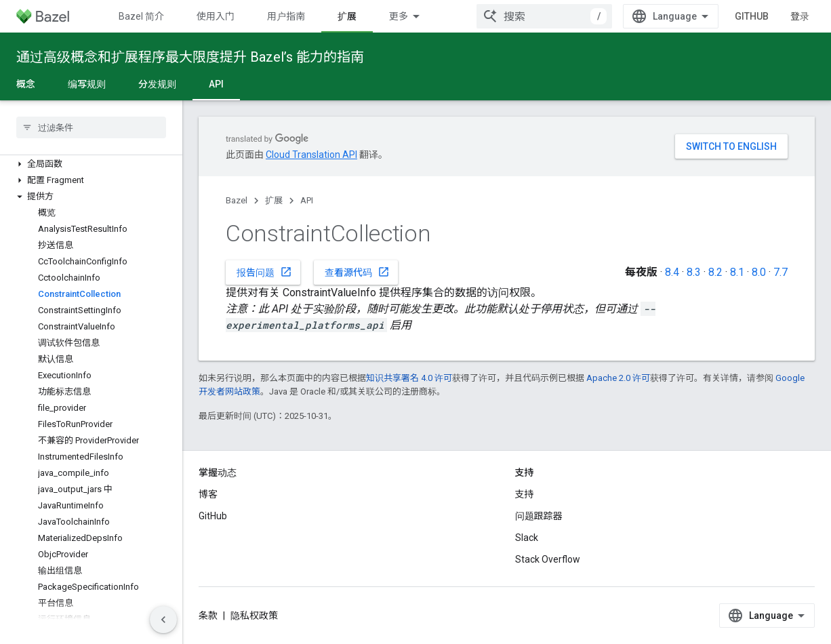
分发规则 (157, 84)
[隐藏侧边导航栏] (163, 620)
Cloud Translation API (311, 155)
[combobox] (544, 16)
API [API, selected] (216, 84)
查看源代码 (357, 272)
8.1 (737, 272)
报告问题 (264, 272)
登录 (800, 16)
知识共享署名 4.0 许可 (409, 378)
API (307, 200)
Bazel (237, 200)
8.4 (672, 272)
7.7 (781, 272)
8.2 (715, 272)
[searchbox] (91, 127)
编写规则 (87, 84)
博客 (208, 494)
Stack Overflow (548, 559)
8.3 (694, 272)
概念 (26, 84)
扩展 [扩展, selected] (347, 16)
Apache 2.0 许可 (618, 378)
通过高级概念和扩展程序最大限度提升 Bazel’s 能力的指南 (190, 57)
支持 (525, 494)
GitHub (752, 16)
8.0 (759, 272)
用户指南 (286, 16)
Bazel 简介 (141, 16)
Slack (527, 538)
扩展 (274, 200)
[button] (91, 164)
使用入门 (216, 16)
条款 (208, 616)
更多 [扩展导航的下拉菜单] (399, 16)
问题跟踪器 (539, 516)
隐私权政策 (254, 616)
